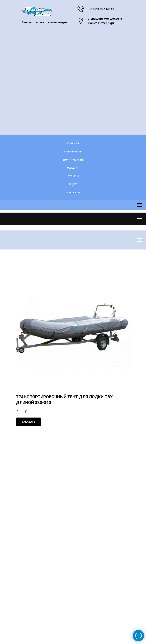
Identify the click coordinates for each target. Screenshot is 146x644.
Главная (73, 143)
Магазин (73, 168)
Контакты (73, 192)
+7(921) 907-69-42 (101, 9)
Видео (73, 184)
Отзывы (73, 176)
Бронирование (73, 160)
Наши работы (73, 152)
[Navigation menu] (140, 209)
